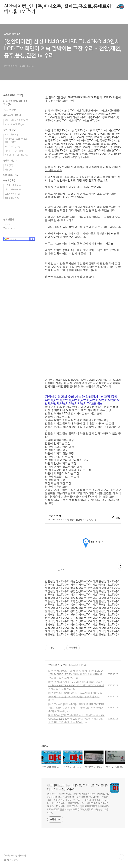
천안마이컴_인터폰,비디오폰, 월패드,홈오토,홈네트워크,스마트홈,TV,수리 (63, 7)
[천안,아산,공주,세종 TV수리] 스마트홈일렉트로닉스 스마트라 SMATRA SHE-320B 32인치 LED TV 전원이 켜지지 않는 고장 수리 (76, 685)
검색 (114, 7)
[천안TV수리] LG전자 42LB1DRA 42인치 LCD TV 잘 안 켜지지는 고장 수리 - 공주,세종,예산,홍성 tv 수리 (75, 697)
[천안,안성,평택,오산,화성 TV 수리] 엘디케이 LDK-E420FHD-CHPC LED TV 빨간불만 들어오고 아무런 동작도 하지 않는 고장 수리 (76, 674)
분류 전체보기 (13, 95)
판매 (9, 165)
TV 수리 (63, 665)
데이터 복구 (12, 198)
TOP (121, 857)
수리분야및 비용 (12, 115)
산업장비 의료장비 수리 (17, 155)
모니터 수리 (12, 146)
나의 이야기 (11, 175)
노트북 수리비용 (13, 185)
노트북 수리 (12, 194)
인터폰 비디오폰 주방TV (16, 120)
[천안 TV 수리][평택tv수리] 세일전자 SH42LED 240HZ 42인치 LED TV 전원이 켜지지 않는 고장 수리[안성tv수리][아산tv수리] (76, 708)
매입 (8, 170)
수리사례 (53, 665)
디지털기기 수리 (14, 151)
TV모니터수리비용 (14, 124)
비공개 (9, 180)
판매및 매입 (11, 161)
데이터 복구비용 (13, 190)
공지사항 (10, 110)
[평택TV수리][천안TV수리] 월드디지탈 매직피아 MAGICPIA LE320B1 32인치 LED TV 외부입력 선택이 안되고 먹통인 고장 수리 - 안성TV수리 (76, 719)
